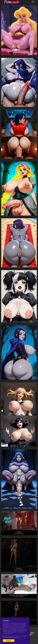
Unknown (19, 532)
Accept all (9, 641)
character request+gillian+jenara (19, 595)
